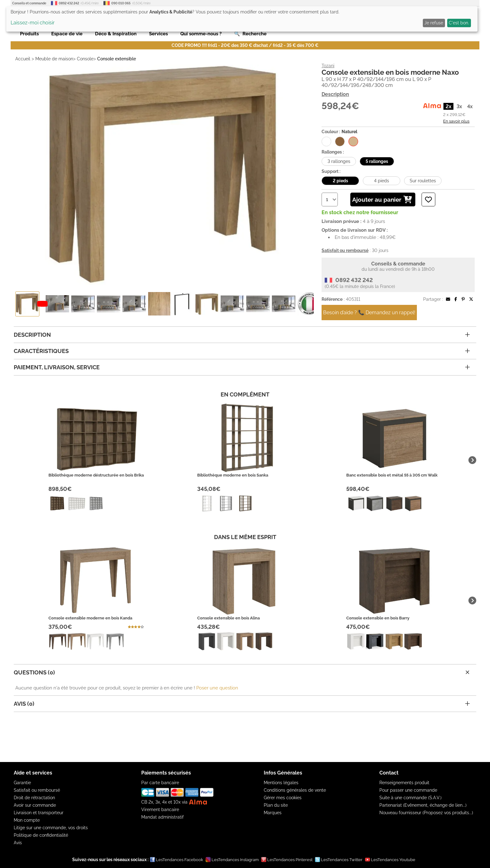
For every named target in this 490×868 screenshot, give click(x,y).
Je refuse (434, 23)
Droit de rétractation (34, 798)
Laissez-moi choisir (33, 23)
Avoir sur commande (35, 805)
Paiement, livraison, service (242, 367)
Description (335, 94)
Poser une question (217, 688)
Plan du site (276, 805)
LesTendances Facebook (177, 860)
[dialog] (242, 19)
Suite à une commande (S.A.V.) (410, 798)
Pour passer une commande (408, 790)
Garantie (22, 783)
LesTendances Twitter (339, 860)
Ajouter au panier (382, 199)
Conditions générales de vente (295, 790)
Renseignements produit (404, 783)
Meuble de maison (54, 59)
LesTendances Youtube (390, 860)
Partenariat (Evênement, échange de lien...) (423, 805)
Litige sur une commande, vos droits (51, 828)
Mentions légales (281, 783)
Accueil (23, 59)
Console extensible (117, 59)
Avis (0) (242, 704)
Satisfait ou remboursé (37, 790)
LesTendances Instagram (232, 860)
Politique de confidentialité (41, 835)
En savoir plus (456, 121)
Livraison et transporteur (39, 813)
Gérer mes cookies (283, 798)
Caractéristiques (242, 351)
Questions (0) (242, 672)
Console (85, 59)
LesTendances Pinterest (287, 860)
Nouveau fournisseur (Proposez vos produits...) (426, 813)
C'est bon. (459, 23)
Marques (273, 813)
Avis (18, 843)
